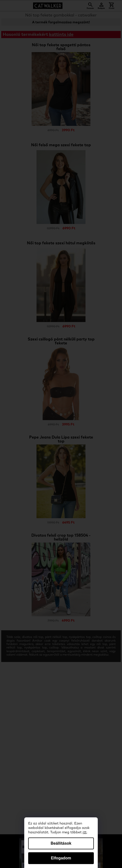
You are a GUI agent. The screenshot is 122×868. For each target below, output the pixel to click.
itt (85, 832)
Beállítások (61, 843)
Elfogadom (61, 858)
